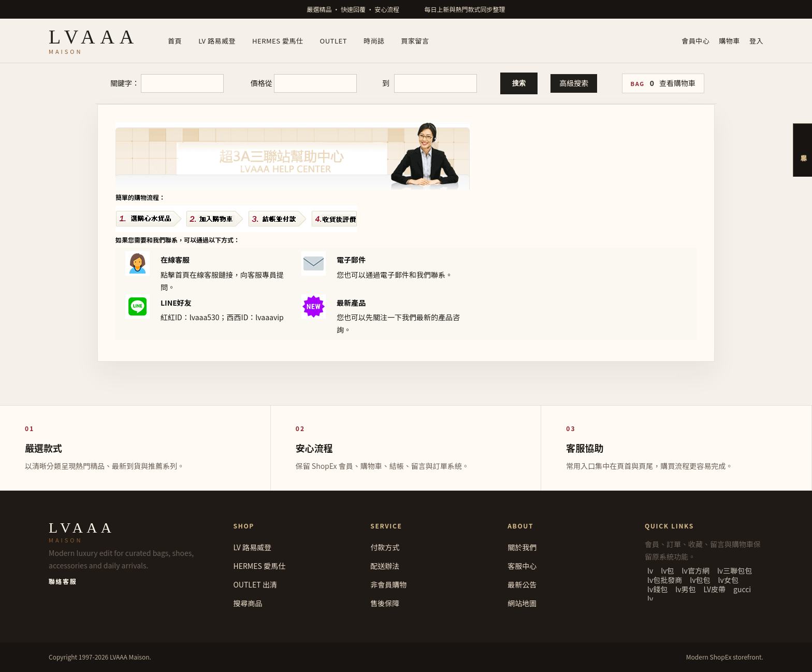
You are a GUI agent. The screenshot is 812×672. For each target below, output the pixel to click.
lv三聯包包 (735, 570)
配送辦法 (385, 566)
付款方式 (385, 547)
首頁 (175, 41)
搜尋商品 (248, 603)
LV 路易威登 (217, 41)
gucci (742, 589)
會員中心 (695, 41)
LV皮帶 (715, 589)
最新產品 (351, 303)
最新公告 (522, 584)
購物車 (729, 41)
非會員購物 (388, 584)
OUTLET (334, 41)
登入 (756, 41)
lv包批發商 (665, 580)
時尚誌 (374, 41)
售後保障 (385, 603)
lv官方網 (696, 570)
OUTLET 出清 (255, 584)
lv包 (667, 570)
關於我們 (522, 547)
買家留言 (415, 41)
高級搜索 (574, 83)
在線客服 (175, 260)
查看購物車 (677, 83)
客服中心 (522, 566)
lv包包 (700, 580)
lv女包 (728, 580)
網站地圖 (522, 603)
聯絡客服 (63, 581)
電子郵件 (351, 260)
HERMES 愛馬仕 (278, 41)
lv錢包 (657, 589)
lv (650, 570)
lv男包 (685, 589)
